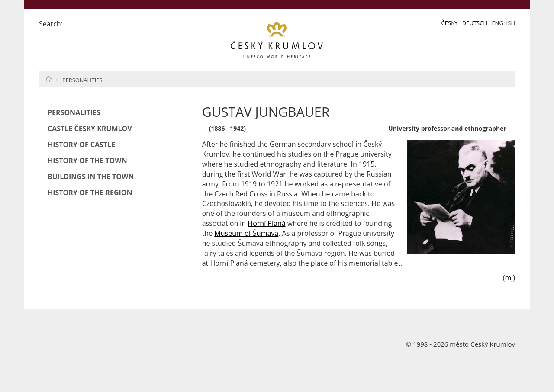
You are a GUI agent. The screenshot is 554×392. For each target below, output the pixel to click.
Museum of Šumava (246, 233)
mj (509, 278)
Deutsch (475, 23)
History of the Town (87, 161)
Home (49, 79)
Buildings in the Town (91, 177)
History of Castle (81, 145)
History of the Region (90, 193)
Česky (450, 23)
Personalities (82, 80)
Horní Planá (266, 223)
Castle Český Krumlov (90, 129)
